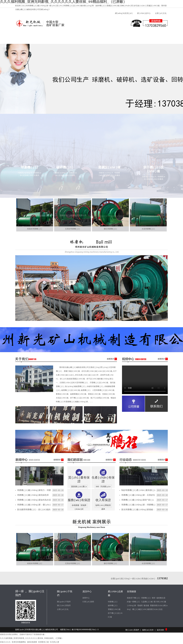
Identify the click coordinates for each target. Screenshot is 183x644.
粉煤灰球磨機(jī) (35, 229)
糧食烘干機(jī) (134, 598)
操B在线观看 (32, 642)
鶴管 (154, 598)
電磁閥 (140, 606)
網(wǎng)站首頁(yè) (124, 13)
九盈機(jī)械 (147, 602)
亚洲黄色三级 (43, 642)
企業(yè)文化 (161, 13)
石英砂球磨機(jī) (73, 229)
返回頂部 (162, 630)
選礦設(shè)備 (114, 609)
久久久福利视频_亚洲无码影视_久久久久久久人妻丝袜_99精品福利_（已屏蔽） (32, 638)
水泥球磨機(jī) (148, 229)
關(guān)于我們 (44, 34)
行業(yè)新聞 (88, 602)
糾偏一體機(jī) (134, 602)
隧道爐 (146, 606)
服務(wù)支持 (120, 34)
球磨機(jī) (113, 602)
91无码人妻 (54, 642)
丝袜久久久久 (5, 642)
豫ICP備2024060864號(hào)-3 (85, 630)
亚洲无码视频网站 (19, 642)
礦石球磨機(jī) (110, 229)
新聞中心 (82, 34)
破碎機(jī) (113, 606)
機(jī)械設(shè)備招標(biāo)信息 (147, 609)
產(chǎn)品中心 (144, 13)
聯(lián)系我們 (139, 34)
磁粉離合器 (161, 598)
